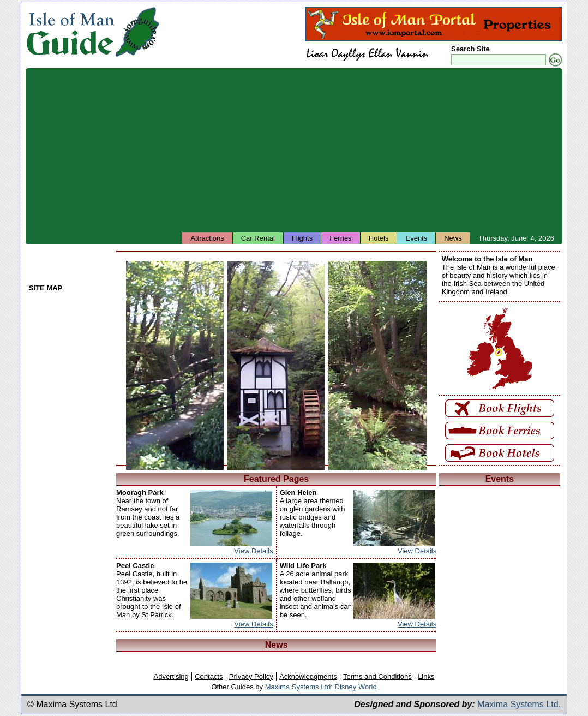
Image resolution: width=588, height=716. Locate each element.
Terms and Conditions (377, 676)
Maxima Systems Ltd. (519, 704)
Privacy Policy (251, 676)
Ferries (340, 238)
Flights (302, 238)
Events (416, 238)
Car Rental (258, 238)
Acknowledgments (308, 676)
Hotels (379, 238)
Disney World (356, 687)
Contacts (209, 676)
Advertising (171, 676)
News (453, 238)
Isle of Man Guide (70, 32)
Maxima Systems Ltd (298, 687)
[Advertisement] (294, 150)
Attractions (207, 238)
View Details (253, 551)
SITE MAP (46, 288)
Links (426, 676)
